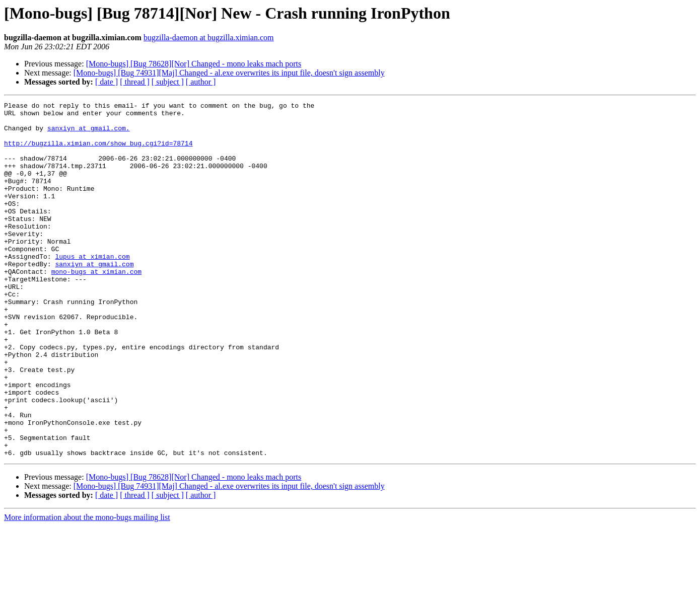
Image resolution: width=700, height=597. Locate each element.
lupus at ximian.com (92, 288)
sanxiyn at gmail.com (94, 297)
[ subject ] (168, 82)
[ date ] (107, 82)
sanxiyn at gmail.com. (89, 134)
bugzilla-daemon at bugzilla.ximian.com (209, 38)
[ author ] (201, 82)
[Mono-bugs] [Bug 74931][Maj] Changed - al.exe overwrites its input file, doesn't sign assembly (229, 73)
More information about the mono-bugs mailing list (87, 588)
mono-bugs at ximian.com (96, 306)
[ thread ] (135, 82)
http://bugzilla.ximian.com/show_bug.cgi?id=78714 (98, 152)
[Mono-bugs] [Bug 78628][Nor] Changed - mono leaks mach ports (194, 64)
